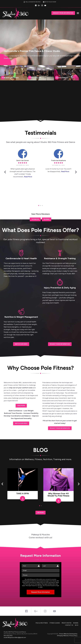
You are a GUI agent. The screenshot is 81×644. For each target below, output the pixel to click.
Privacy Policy (73, 636)
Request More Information (63, 13)
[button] (5, 172)
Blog (77, 625)
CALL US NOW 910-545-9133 (32, 2)
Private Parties (67, 623)
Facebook (35, 219)
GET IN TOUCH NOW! (49, 2)
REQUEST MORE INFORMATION (60, 344)
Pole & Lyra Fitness (42, 623)
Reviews (47, 219)
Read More (21, 406)
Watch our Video (21, 344)
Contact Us (69, 625)
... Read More (27, 177)
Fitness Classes (55, 623)
